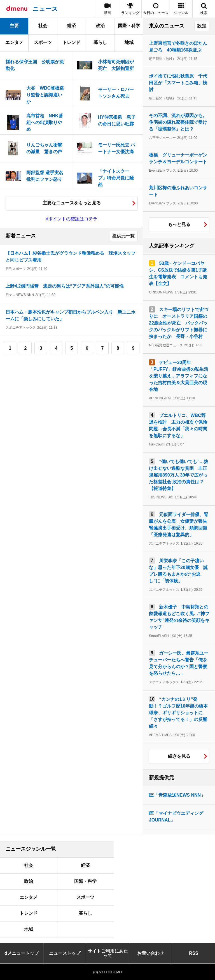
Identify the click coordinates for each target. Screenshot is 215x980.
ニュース (45, 9)
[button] (181, 9)
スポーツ (43, 42)
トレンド (71, 42)
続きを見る (179, 756)
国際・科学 (129, 26)
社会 (43, 26)
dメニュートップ (22, 953)
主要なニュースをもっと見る (72, 203)
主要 (14, 26)
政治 (100, 26)
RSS (194, 953)
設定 (202, 26)
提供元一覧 (123, 236)
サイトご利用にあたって (108, 953)
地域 (129, 42)
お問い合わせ (151, 953)
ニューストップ (65, 953)
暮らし (100, 42)
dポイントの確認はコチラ (72, 219)
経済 (71, 26)
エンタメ (14, 42)
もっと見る (179, 224)
